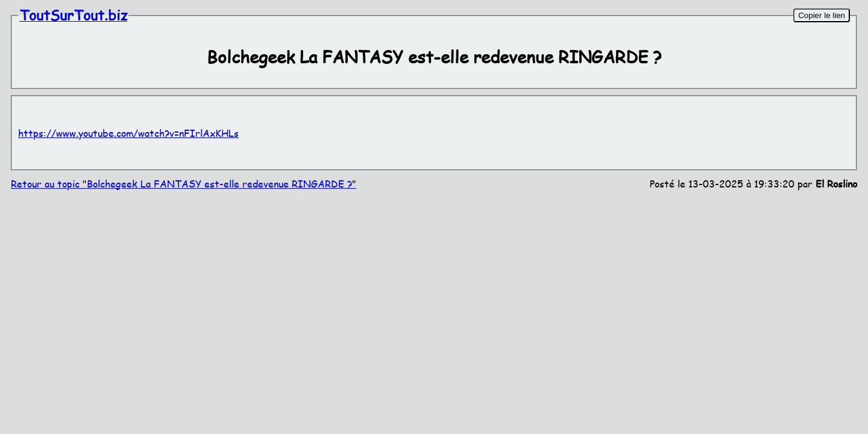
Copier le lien (822, 15)
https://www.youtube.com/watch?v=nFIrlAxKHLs (128, 133)
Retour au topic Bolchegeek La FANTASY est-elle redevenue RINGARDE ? (184, 184)
